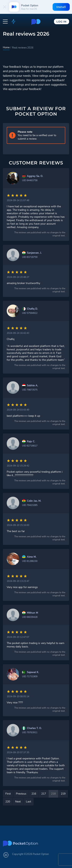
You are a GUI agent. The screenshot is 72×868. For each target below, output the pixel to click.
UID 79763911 (30, 732)
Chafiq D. (32, 309)
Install (61, 7)
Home (6, 47)
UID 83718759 (30, 257)
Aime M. (32, 557)
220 (8, 802)
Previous (21, 794)
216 (34, 794)
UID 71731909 (30, 676)
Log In (61, 22)
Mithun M (32, 613)
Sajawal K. (33, 672)
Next (18, 802)
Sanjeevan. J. (34, 253)
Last (29, 802)
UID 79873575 (30, 390)
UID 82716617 (30, 446)
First (8, 794)
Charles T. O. (34, 728)
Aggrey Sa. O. (35, 176)
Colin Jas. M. (34, 501)
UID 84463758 (30, 180)
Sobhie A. (32, 386)
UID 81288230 (30, 561)
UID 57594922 (30, 313)
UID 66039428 (30, 617)
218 (53, 794)
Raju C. (31, 442)
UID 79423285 (30, 505)
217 (44, 794)
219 (63, 794)
